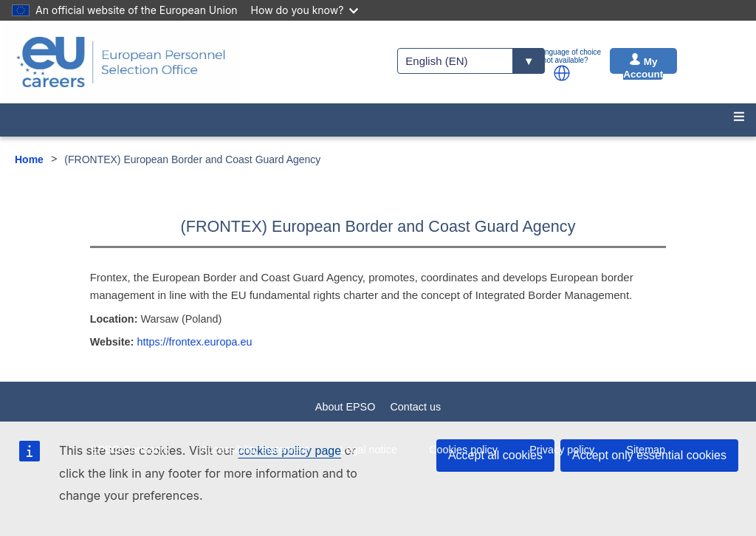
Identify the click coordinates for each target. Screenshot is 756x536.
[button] (562, 73)
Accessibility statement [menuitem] (255, 450)
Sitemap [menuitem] (646, 450)
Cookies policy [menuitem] (463, 450)
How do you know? (305, 10)
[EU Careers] (121, 62)
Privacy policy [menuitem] (562, 450)
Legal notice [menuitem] (368, 450)
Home (29, 159)
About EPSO (346, 407)
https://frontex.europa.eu (194, 342)
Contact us (415, 407)
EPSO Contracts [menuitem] (130, 450)
